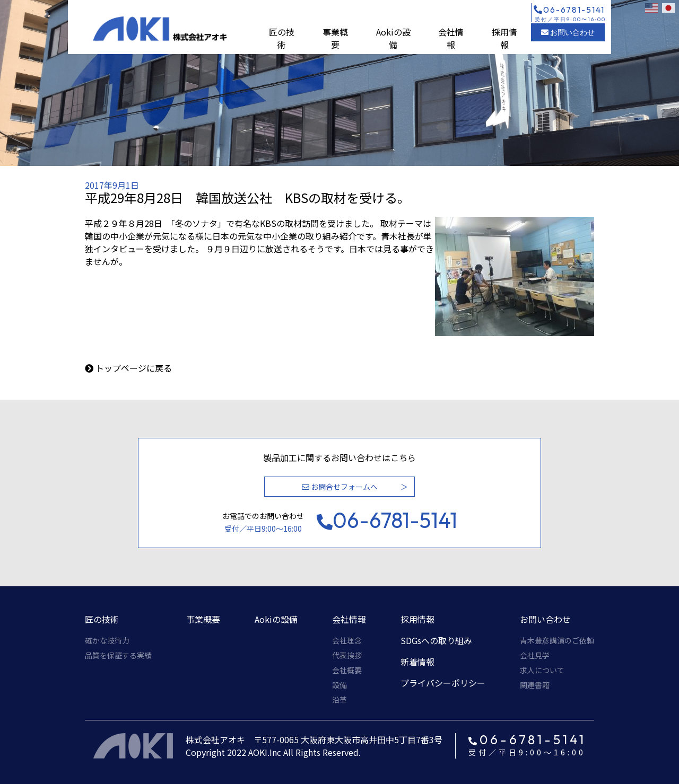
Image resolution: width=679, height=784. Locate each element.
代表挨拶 (347, 655)
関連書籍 (535, 685)
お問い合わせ (568, 32)
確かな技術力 (107, 640)
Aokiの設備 (393, 38)
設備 (339, 685)
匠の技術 (282, 38)
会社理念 (347, 640)
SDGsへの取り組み (436, 640)
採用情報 (504, 38)
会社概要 (347, 670)
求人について (542, 670)
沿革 (339, 700)
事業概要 (335, 38)
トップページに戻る (134, 368)
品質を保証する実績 (118, 655)
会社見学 (535, 655)
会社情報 (451, 38)
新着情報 (417, 662)
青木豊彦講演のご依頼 (557, 640)
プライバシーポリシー (443, 683)
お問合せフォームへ (340, 487)
